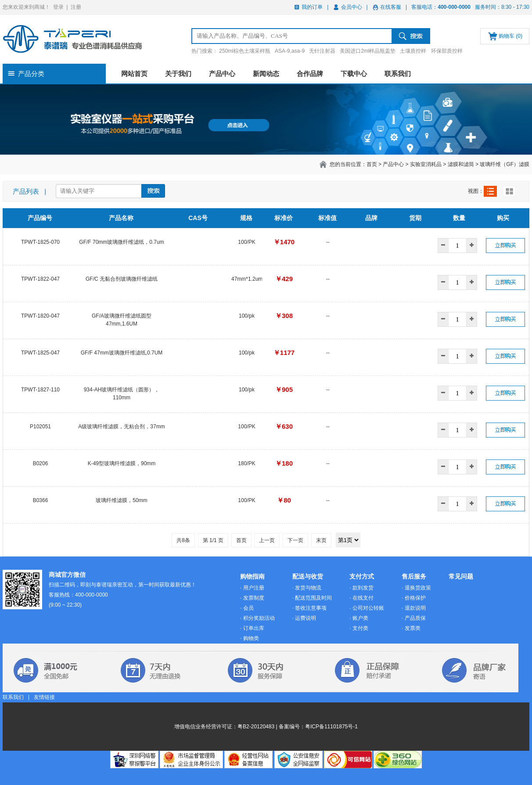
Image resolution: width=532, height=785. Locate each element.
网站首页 (134, 74)
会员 (248, 608)
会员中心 (352, 7)
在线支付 (363, 598)
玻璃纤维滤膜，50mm (121, 500)
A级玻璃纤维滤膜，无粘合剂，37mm (121, 427)
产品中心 (222, 74)
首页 (372, 164)
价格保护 (415, 598)
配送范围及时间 (313, 598)
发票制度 (254, 598)
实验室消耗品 (426, 164)
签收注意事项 (311, 608)
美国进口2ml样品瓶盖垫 (368, 51)
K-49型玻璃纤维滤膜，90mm (122, 463)
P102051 (40, 427)
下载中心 (354, 74)
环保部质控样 (447, 51)
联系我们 (398, 74)
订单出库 (254, 628)
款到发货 (363, 588)
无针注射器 (322, 51)
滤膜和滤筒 (461, 164)
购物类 (251, 638)
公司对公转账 (368, 608)
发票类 (413, 628)
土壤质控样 (413, 51)
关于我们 (178, 74)
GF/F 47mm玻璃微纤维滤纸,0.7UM (122, 353)
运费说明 (306, 618)
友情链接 (44, 697)
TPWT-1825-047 (40, 353)
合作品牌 (310, 74)
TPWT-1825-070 (40, 242)
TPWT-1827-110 (40, 390)
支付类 (360, 628)
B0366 (41, 500)
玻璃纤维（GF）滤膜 (505, 164)
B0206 (41, 463)
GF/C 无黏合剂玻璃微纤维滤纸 (122, 279)
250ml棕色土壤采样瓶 (245, 51)
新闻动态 (266, 74)
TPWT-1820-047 (40, 316)
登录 (58, 7)
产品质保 (415, 618)
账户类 (360, 618)
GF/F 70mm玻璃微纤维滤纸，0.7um (121, 242)
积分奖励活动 (259, 618)
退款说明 (415, 608)
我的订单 (312, 7)
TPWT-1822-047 (40, 279)
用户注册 (254, 588)
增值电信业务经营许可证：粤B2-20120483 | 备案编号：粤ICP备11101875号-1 (266, 727)
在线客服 (391, 7)
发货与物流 (308, 588)
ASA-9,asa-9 (290, 51)
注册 (76, 7)
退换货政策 (418, 588)
